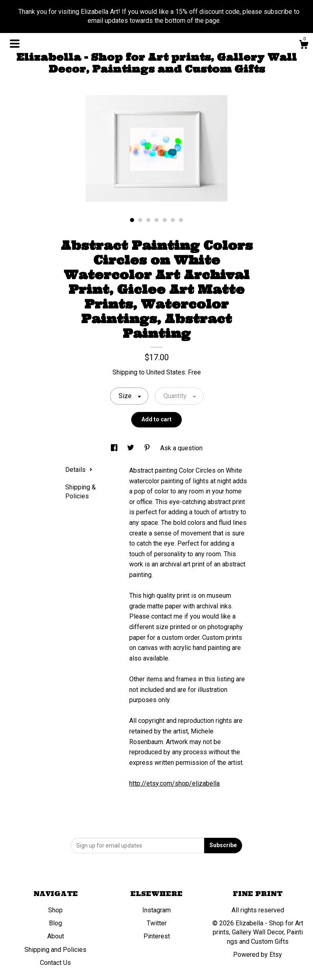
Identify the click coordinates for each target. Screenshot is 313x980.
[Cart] (304, 46)
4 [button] (156, 220)
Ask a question (181, 448)
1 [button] (132, 220)
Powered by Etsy (258, 955)
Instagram (156, 910)
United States (166, 372)
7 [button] (181, 220)
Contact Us (55, 963)
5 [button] (165, 220)
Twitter (157, 923)
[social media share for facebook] (115, 448)
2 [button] (140, 220)
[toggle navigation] (15, 44)
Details (79, 470)
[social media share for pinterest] (148, 448)
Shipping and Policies (55, 950)
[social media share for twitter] (131, 448)
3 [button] (148, 220)
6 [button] (173, 220)
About (56, 936)
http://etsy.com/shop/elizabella (174, 783)
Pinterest (157, 936)
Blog (55, 923)
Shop (55, 910)
